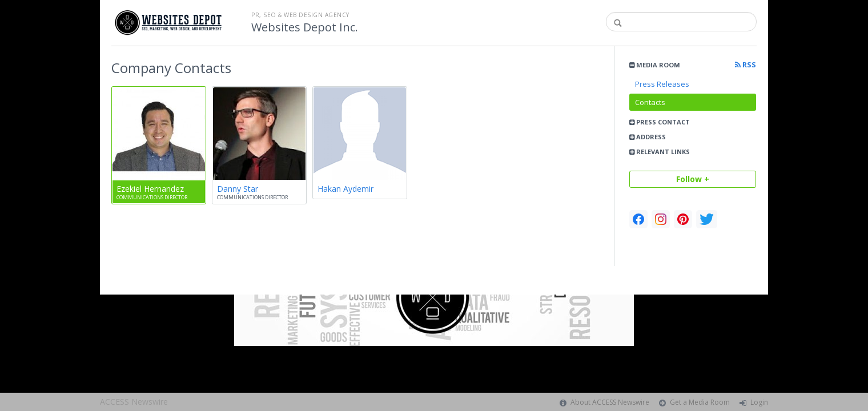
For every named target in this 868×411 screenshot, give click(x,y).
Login (759, 402)
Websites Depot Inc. (305, 27)
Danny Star (238, 189)
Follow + (693, 179)
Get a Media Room (700, 402)
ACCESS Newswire (134, 402)
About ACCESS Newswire (610, 402)
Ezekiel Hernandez (150, 189)
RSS (746, 65)
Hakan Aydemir (345, 189)
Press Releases (662, 84)
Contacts (650, 102)
